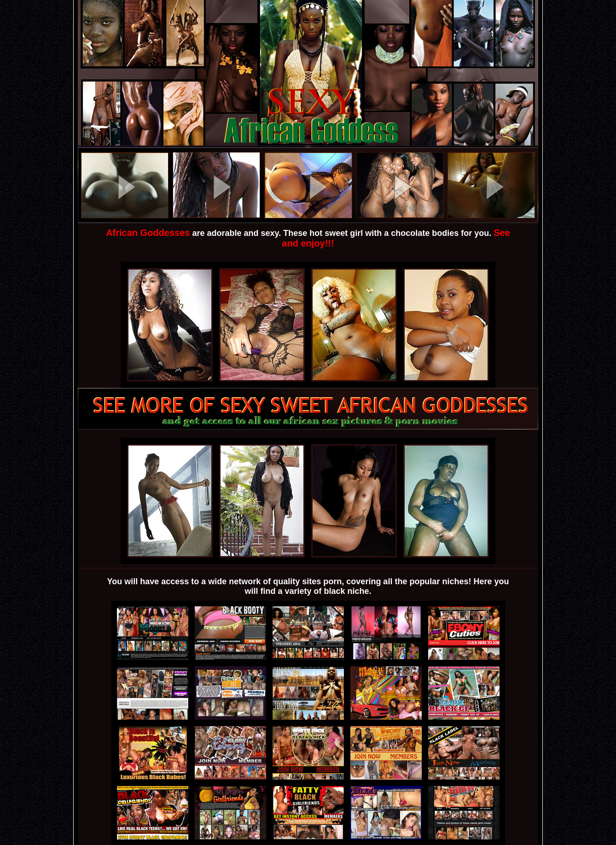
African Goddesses (148, 233)
